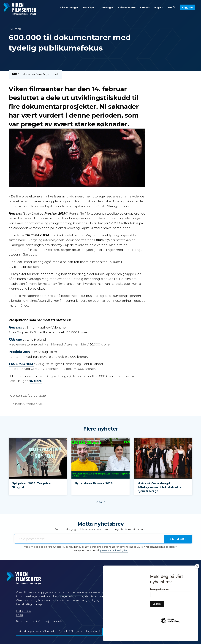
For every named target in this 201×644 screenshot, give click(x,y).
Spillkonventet (127, 8)
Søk (171, 8)
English (159, 8)
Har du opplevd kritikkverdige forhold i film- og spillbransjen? (59, 632)
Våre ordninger (69, 8)
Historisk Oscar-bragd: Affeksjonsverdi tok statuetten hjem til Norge (161, 487)
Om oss (145, 8)
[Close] (197, 578)
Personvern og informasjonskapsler (40, 621)
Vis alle (100, 502)
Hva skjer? (89, 8)
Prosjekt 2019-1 (21, 352)
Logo (19, 615)
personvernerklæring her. (114, 550)
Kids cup (15, 340)
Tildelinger (107, 8)
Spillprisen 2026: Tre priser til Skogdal (34, 485)
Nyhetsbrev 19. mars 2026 (94, 483)
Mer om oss (24, 611)
